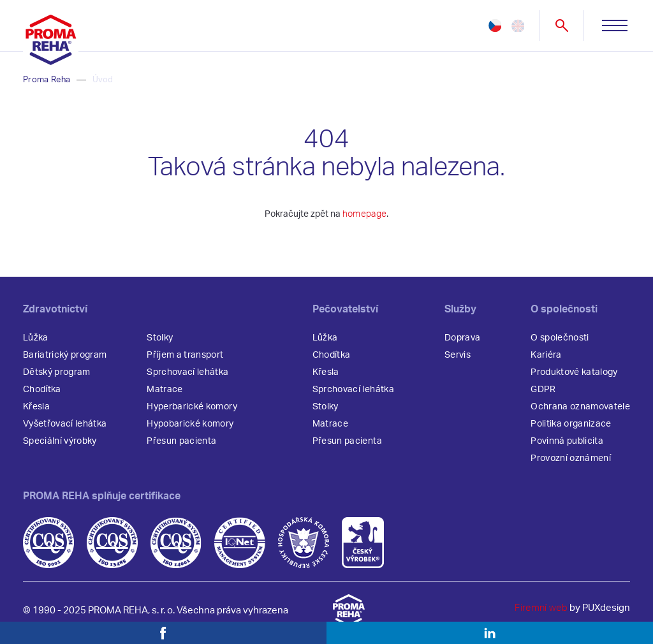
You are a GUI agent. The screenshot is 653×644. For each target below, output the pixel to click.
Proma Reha (47, 80)
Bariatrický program (65, 355)
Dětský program (57, 372)
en (518, 26)
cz (495, 26)
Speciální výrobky (60, 441)
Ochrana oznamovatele (580, 407)
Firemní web (541, 608)
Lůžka (36, 338)
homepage (365, 214)
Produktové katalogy (574, 372)
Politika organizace (571, 424)
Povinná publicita (567, 441)
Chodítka (42, 390)
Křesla (36, 407)
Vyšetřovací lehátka (65, 424)
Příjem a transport (185, 355)
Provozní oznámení (571, 458)
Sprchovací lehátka (187, 372)
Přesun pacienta (181, 441)
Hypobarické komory (190, 424)
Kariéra (546, 355)
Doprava (462, 338)
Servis (458, 355)
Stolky (160, 338)
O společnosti (560, 338)
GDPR (543, 390)
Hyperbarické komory (192, 407)
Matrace (165, 390)
